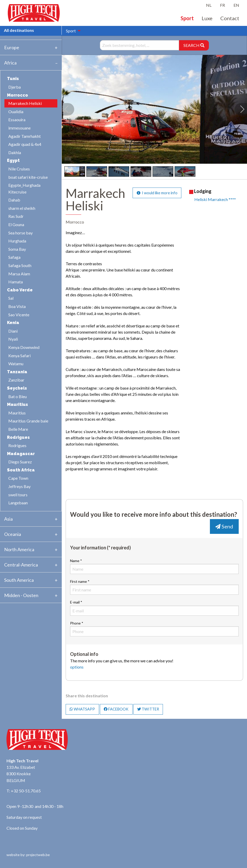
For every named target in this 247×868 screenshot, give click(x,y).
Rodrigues (17, 445)
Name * (154, 566)
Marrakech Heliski (25, 103)
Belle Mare (18, 429)
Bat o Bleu (18, 396)
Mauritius (17, 413)
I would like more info (157, 193)
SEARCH (194, 45)
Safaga (14, 257)
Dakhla (15, 152)
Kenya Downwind (24, 347)
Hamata (16, 282)
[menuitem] (72, 31)
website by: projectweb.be (28, 855)
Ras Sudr (16, 216)
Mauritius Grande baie (28, 421)
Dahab (14, 200)
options (77, 667)
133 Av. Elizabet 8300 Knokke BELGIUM (21, 774)
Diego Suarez (20, 462)
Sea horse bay (20, 233)
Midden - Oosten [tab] (21, 595)
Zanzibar (16, 380)
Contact (230, 18)
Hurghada (17, 241)
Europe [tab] (12, 47)
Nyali (13, 339)
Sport (187, 18)
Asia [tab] (8, 519)
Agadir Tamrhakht (25, 136)
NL (209, 5)
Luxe (207, 18)
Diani (13, 331)
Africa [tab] (10, 63)
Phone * (154, 629)
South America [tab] (19, 580)
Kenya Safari (19, 356)
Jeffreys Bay (19, 486)
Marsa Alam (19, 274)
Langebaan (18, 503)
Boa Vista (17, 306)
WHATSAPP (82, 709)
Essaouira (17, 120)
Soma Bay (17, 249)
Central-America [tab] (21, 565)
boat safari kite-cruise (28, 177)
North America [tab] (19, 549)
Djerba (15, 87)
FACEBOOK (116, 709)
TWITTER (148, 709)
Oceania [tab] (13, 534)
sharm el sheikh (22, 208)
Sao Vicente (19, 315)
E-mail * (154, 608)
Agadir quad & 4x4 (25, 144)
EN (236, 5)
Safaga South (20, 265)
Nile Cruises (19, 169)
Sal (11, 298)
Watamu (16, 364)
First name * (154, 587)
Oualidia (16, 112)
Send (224, 526)
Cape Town (18, 478)
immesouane (19, 128)
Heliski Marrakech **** (215, 199)
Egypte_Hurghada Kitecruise (24, 188)
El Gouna (16, 224)
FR (222, 5)
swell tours (18, 495)
